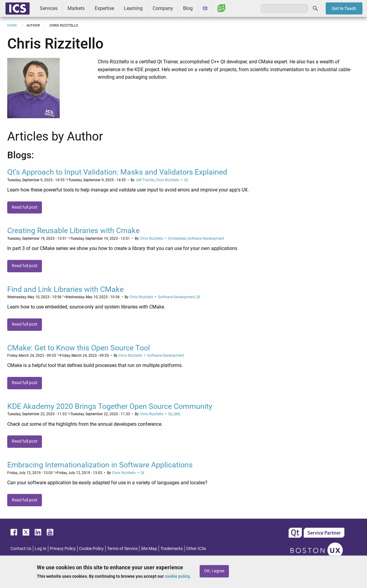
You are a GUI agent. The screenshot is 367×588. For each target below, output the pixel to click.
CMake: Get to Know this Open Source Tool (79, 348)
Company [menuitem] (163, 8)
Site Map (149, 548)
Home (12, 25)
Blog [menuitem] (188, 8)
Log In (41, 548)
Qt (186, 180)
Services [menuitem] (49, 8)
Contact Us (21, 548)
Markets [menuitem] (76, 8)
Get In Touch (344, 8)
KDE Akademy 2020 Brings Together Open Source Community (110, 406)
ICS (17, 8)
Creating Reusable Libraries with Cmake (73, 231)
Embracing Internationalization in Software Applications (100, 465)
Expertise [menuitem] (104, 8)
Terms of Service (122, 548)
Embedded (177, 239)
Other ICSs (196, 548)
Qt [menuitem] (205, 8)
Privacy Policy (63, 548)
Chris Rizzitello (168, 180)
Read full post (25, 207)
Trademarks (172, 548)
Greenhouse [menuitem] (221, 8)
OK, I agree (214, 571)
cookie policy (177, 576)
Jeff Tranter (145, 180)
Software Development (206, 239)
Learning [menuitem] (133, 8)
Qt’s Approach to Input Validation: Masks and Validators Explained (117, 172)
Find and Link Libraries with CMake (65, 289)
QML (177, 414)
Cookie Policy (91, 548)
